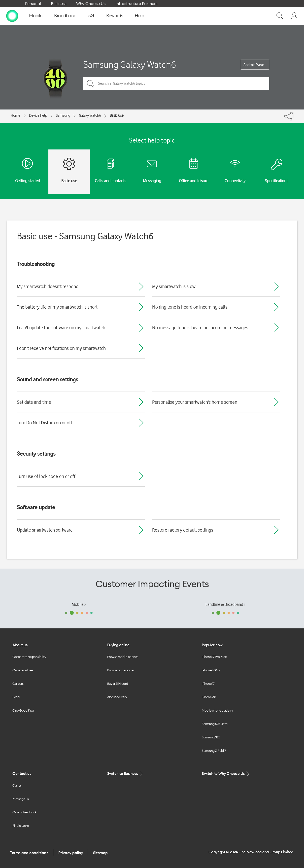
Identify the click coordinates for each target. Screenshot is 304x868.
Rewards (115, 16)
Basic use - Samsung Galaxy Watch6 (85, 236)
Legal (16, 697)
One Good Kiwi (23, 710)
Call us (17, 785)
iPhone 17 (208, 684)
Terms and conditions (29, 853)
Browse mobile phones (123, 657)
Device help (38, 115)
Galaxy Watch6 (90, 115)
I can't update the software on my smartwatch (61, 327)
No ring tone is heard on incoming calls (190, 307)
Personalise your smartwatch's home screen (195, 402)
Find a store (20, 826)
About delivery (117, 697)
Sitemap (100, 853)
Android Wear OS (256, 65)
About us (20, 645)
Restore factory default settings (183, 530)
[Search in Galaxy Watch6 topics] (176, 83)
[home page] (12, 16)
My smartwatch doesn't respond (48, 286)
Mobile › (79, 604)
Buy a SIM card (118, 684)
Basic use (117, 115)
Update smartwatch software (45, 530)
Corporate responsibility (29, 657)
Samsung (63, 115)
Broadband (65, 16)
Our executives (23, 670)
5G (91, 16)
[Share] (293, 115)
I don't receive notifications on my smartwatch (61, 348)
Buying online (118, 645)
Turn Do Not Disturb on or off (45, 423)
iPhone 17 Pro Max (214, 657)
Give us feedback (24, 812)
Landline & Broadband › (225, 604)
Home (16, 115)
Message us (20, 799)
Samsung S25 (211, 737)
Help (139, 16)
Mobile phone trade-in (217, 710)
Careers (18, 684)
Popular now (212, 645)
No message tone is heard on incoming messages (200, 327)
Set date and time (34, 402)
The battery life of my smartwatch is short (57, 307)
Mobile (36, 16)
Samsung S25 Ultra (215, 724)
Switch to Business (126, 774)
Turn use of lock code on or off (46, 476)
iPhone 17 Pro (211, 670)
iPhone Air (209, 697)
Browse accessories (121, 670)
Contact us (22, 774)
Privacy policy (71, 853)
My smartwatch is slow (174, 286)
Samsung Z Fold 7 (214, 751)
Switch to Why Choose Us (226, 774)
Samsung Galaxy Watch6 (130, 64)
